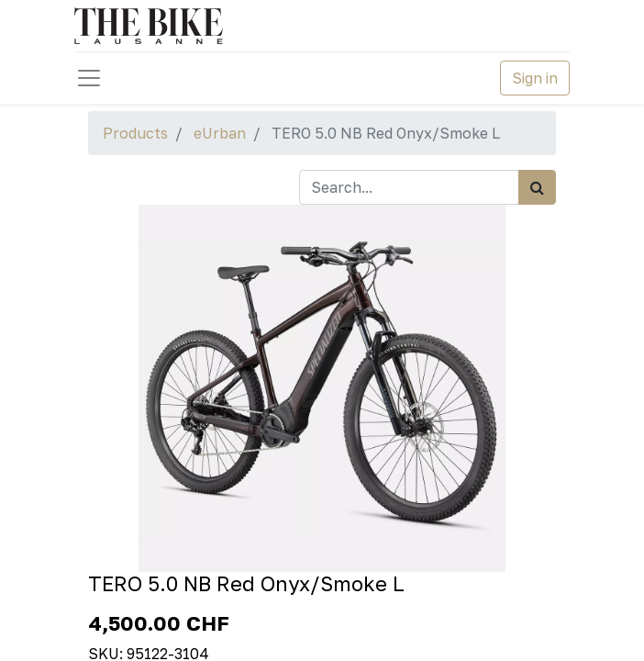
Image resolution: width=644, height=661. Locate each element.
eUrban (220, 133)
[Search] (537, 187)
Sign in (535, 78)
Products (135, 133)
